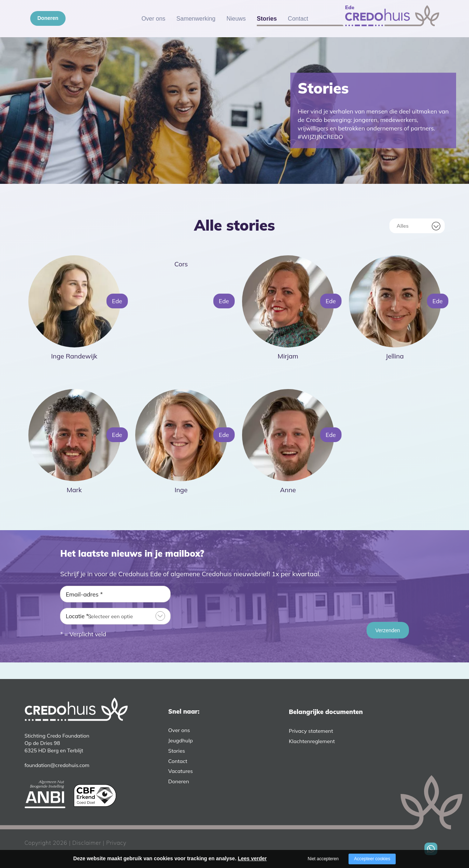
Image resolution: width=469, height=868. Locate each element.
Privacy (116, 843)
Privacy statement (311, 731)
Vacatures (181, 771)
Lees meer (72, 367)
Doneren (48, 18)
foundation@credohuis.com (57, 765)
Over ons (153, 19)
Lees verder (252, 858)
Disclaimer (87, 843)
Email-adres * (84, 594)
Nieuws (236, 19)
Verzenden (388, 630)
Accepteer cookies (372, 859)
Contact (298, 19)
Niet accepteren (323, 859)
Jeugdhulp (181, 741)
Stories (267, 19)
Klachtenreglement (312, 741)
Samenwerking (196, 19)
